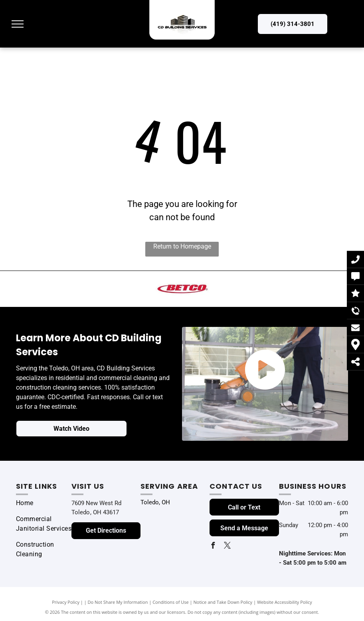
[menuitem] (45, 503)
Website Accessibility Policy (285, 602)
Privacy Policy (66, 602)
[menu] (18, 24)
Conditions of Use (171, 602)
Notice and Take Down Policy (223, 602)
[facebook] (213, 546)
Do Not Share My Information (118, 602)
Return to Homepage (182, 246)
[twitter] (227, 546)
